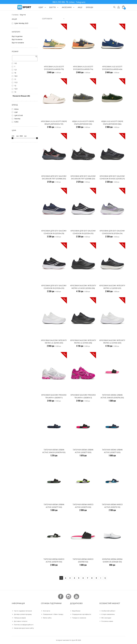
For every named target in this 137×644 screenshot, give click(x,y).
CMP (16, 112)
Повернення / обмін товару (53, 614)
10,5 (16, 76)
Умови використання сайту (24, 628)
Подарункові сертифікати (82, 614)
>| (105, 578)
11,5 (16, 82)
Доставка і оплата (21, 621)
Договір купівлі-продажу (23, 614)
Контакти (47, 611)
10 (15, 73)
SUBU (16, 122)
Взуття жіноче (17, 39)
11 (15, 79)
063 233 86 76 (60, 2)
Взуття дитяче (17, 36)
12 (15, 86)
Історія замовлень (108, 614)
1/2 (15, 63)
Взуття (23, 15)
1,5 (15, 70)
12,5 (16, 89)
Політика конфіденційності (24, 625)
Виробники (76, 611)
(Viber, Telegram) (77, 2)
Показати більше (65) (21, 96)
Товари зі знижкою (79, 618)
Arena (16, 109)
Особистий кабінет (108, 611)
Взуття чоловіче (18, 43)
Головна (15, 15)
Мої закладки (106, 618)
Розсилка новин (107, 621)
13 (15, 92)
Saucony (17, 119)
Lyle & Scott (19, 115)
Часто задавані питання (23, 611)
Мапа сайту (47, 618)
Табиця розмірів (20, 618)
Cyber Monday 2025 (21, 23)
